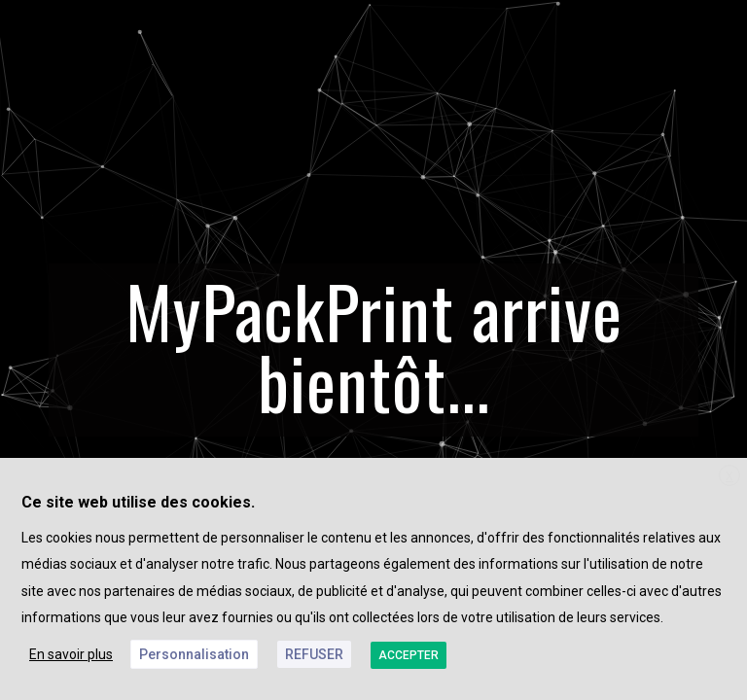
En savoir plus (71, 654)
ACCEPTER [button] (409, 655)
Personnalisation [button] (194, 654)
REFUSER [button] (314, 654)
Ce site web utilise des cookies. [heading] (138, 502)
